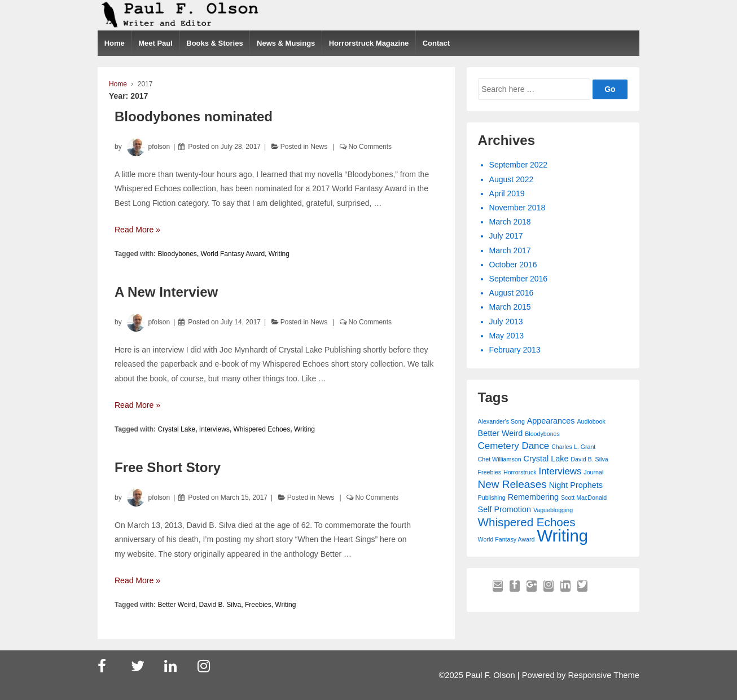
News (319, 147)
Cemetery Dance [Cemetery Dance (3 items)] (514, 446)
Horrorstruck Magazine (369, 43)
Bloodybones (177, 254)
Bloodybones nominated (194, 116)
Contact (436, 43)
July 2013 (506, 322)
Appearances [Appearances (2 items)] (551, 421)
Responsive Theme (604, 675)
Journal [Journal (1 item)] (593, 472)
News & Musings (286, 43)
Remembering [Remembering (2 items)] (533, 497)
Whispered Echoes (262, 429)
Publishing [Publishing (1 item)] (492, 498)
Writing (279, 254)
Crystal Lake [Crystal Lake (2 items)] (546, 459)
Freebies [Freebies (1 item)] (490, 472)
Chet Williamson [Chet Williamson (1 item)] (500, 459)
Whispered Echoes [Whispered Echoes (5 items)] (527, 522)
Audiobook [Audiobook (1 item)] (591, 421)
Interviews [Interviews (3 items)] (560, 471)
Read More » (137, 230)
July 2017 (506, 236)
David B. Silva (220, 605)
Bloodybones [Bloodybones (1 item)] (542, 434)
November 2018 (517, 208)
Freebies (258, 605)
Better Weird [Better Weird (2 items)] (501, 433)
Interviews (214, 429)
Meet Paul (155, 43)
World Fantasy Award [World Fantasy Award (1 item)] (506, 539)
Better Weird (176, 605)
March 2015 (510, 307)
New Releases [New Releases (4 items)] (512, 484)
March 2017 (510, 250)
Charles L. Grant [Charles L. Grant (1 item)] (573, 447)
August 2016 (512, 293)
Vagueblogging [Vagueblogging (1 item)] (553, 510)
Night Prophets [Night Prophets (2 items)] (576, 485)
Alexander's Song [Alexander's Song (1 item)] (501, 421)
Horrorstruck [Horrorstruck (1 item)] (520, 472)
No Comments (370, 147)
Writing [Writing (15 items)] (562, 536)
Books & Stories (214, 43)
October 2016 (513, 265)
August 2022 (512, 179)
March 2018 (510, 222)
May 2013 (506, 336)
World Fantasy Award (233, 254)
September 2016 (519, 279)
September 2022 (519, 165)
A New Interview (166, 292)
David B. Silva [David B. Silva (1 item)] (589, 459)
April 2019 (507, 193)
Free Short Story (168, 467)
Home (115, 43)
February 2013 (515, 350)
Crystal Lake (176, 429)
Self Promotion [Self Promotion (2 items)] (505, 509)
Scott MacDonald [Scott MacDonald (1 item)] (584, 498)
